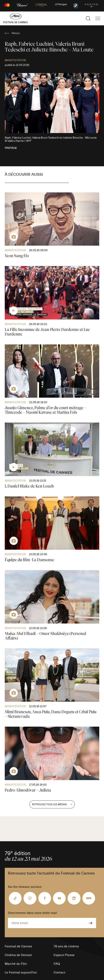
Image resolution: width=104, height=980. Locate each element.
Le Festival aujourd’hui (21, 972)
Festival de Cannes (18, 946)
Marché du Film (16, 964)
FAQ (57, 964)
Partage (11, 148)
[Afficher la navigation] (98, 18)
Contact (59, 972)
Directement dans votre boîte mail (32, 913)
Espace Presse (64, 955)
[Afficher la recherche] (88, 18)
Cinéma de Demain (18, 955)
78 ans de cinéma (66, 946)
